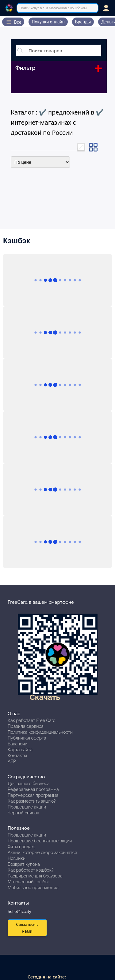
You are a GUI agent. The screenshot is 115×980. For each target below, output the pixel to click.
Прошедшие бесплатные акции (40, 841)
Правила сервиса (26, 726)
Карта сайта (20, 750)
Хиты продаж (21, 847)
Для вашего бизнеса (29, 784)
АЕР (12, 761)
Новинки (17, 858)
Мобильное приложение (33, 888)
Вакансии (17, 744)
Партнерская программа (33, 795)
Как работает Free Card (32, 720)
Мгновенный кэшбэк (29, 882)
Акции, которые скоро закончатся (42, 853)
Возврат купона (24, 864)
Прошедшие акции (27, 807)
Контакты (17, 756)
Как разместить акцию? (32, 801)
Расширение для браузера (35, 876)
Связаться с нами (27, 928)
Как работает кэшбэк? (31, 870)
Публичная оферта (27, 738)
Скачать (45, 697)
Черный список (23, 813)
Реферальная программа (33, 789)
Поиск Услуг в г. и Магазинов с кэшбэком (53, 8)
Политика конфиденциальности (40, 732)
